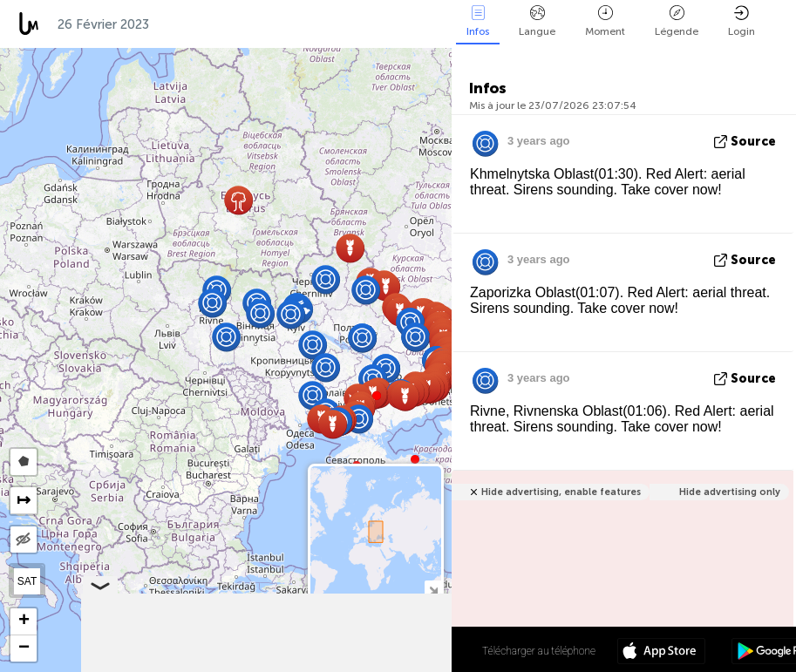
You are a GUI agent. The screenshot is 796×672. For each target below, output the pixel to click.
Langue (537, 21)
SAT (27, 581)
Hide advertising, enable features (561, 492)
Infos (478, 21)
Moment (605, 21)
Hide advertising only (730, 492)
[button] (415, 459)
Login (742, 21)
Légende (677, 21)
